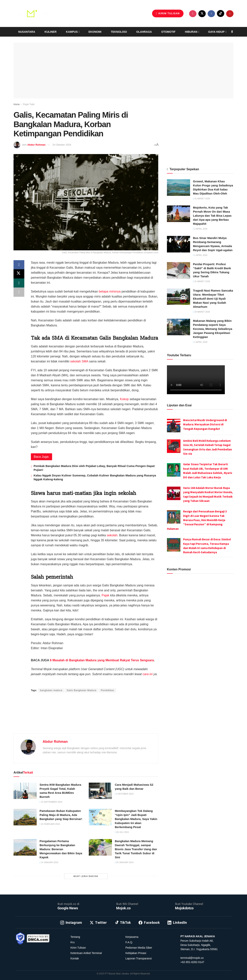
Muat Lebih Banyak (86, 876)
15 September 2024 (51, 802)
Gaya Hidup (216, 32)
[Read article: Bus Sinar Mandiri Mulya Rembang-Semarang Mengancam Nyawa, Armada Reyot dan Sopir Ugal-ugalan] (178, 244)
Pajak (105, 595)
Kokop (124, 399)
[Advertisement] (86, 718)
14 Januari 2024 (49, 862)
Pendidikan (107, 690)
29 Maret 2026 (201, 312)
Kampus (72, 32)
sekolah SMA (79, 361)
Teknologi (119, 32)
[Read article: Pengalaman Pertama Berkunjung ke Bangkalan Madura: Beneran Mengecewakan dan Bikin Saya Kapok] (25, 847)
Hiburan (191, 32)
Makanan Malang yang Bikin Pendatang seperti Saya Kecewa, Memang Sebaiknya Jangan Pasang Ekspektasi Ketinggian (213, 329)
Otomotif (168, 32)
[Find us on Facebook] (211, 14)
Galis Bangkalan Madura (82, 690)
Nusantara (27, 32)
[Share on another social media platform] (19, 293)
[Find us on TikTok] (221, 13)
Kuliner (51, 32)
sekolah (112, 535)
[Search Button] (232, 32)
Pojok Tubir (29, 104)
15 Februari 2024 (50, 824)
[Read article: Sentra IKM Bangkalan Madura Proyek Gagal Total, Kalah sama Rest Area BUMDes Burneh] (25, 791)
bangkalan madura (51, 690)
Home (17, 104)
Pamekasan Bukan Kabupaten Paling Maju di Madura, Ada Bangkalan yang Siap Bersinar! (61, 815)
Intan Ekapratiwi (78, 683)
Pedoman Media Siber (139, 948)
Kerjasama (132, 937)
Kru (73, 942)
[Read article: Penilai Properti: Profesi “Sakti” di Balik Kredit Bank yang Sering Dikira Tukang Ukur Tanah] (178, 270)
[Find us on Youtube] (230, 14)
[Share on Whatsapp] (19, 283)
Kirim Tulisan (168, 13)
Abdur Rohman (36, 145)
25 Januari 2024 (124, 862)
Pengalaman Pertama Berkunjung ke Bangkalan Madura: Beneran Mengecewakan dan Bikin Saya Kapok (61, 849)
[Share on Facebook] (19, 265)
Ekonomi (95, 32)
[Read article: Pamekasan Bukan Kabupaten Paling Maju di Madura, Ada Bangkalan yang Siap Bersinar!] (25, 817)
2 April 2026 (200, 229)
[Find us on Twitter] (202, 14)
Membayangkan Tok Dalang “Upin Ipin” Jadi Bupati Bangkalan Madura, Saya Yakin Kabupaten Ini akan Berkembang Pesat (136, 819)
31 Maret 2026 (201, 199)
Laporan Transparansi (139, 958)
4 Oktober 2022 (124, 794)
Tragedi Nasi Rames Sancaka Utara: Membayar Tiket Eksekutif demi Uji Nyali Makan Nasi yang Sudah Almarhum (213, 299)
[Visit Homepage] (33, 13)
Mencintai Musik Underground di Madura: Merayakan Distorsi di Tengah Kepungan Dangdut (205, 424)
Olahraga (144, 32)
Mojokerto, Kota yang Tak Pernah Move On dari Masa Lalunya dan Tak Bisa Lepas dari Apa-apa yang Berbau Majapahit (212, 216)
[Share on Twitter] (19, 274)
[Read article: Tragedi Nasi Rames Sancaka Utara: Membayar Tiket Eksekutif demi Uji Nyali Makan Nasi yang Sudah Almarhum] (178, 297)
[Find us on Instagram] (193, 14)
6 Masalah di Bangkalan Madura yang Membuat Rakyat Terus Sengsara (102, 660)
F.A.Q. (129, 942)
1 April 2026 (200, 255)
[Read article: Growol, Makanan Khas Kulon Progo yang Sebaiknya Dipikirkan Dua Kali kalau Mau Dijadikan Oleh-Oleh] (178, 188)
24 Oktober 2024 (62, 145)
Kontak (75, 958)
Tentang (75, 937)
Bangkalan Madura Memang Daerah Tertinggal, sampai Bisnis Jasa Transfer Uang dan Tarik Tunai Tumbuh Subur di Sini (136, 849)
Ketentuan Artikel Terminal (86, 953)
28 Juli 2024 (122, 832)
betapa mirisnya (110, 291)
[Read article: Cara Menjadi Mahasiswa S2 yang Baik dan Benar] (100, 791)
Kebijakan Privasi (136, 953)
